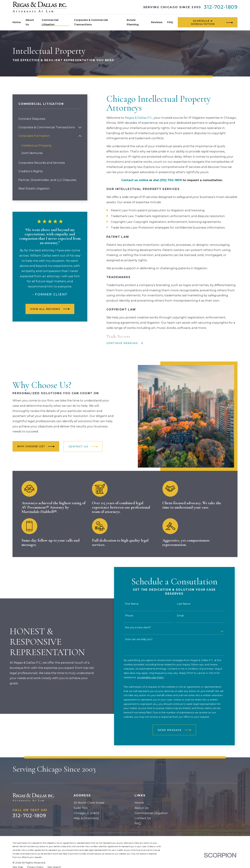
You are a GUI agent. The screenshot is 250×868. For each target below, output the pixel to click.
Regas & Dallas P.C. (139, 118)
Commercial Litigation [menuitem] (50, 22)
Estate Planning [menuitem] (133, 22)
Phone (134, 616)
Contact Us (143, 818)
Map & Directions (86, 818)
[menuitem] (50, 119)
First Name (137, 604)
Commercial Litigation (151, 813)
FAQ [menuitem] (170, 22)
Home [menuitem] (17, 22)
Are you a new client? (143, 628)
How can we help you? (144, 639)
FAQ (138, 823)
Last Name (189, 604)
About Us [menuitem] (30, 22)
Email (186, 616)
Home (139, 803)
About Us (141, 808)
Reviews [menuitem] (157, 22)
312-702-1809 (221, 7)
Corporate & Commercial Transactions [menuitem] (91, 22)
